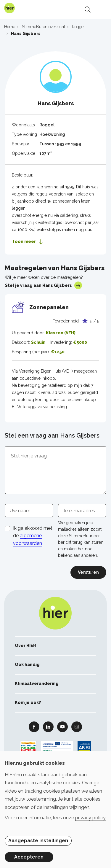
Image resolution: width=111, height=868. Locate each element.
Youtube (62, 726)
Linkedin (48, 726)
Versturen (88, 572)
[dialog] (55, 810)
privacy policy (90, 818)
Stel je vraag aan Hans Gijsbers (44, 285)
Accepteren (29, 857)
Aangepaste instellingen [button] (38, 841)
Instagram (77, 726)
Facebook (34, 726)
